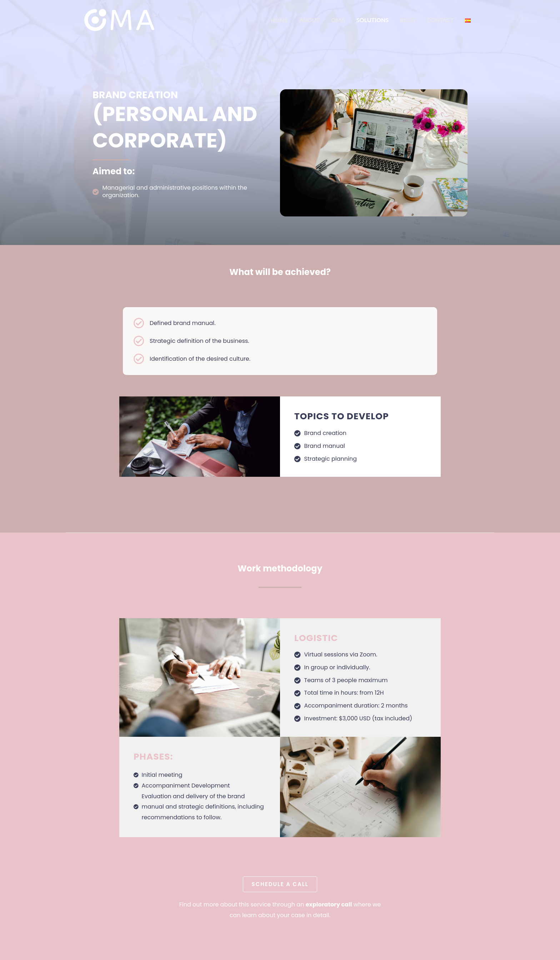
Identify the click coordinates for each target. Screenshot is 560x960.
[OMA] (119, 19)
